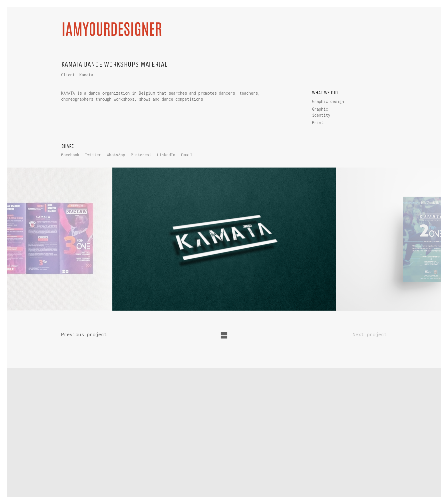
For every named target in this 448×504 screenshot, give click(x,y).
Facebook (70, 155)
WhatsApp (116, 155)
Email (187, 155)
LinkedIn (166, 155)
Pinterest (141, 155)
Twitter (93, 155)
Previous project (84, 334)
